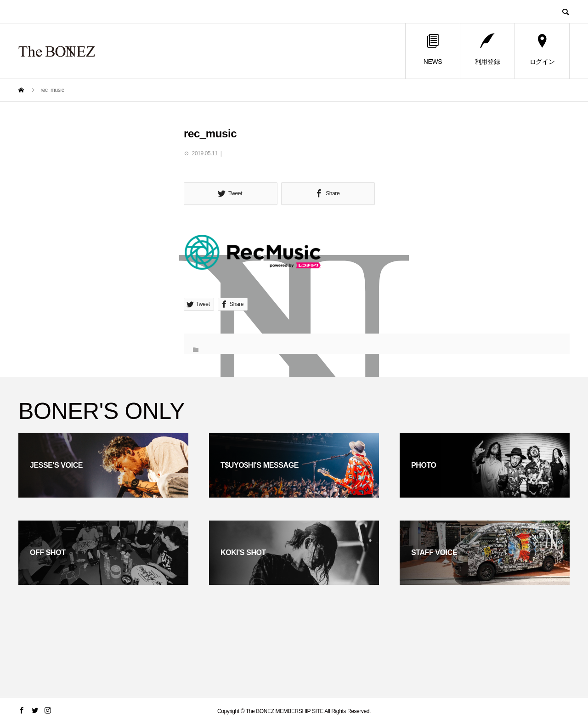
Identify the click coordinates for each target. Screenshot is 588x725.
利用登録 (487, 50)
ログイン (542, 50)
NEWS (433, 50)
